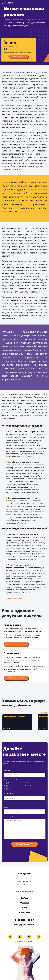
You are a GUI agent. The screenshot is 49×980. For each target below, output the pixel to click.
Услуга (6, 807)
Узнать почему (15, 598)
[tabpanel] (19, 722)
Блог (24, 908)
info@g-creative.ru (24, 925)
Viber (9, 789)
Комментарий (8, 817)
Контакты (24, 913)
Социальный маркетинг (24, 885)
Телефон (30, 783)
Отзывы (24, 903)
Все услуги (44, 712)
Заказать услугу (19, 56)
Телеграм (10, 783)
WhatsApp (11, 786)
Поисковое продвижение (24, 878)
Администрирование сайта (24, 891)
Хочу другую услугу (16, 678)
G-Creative (7, 3)
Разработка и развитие (24, 888)
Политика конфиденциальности (24, 942)
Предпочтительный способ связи (15, 780)
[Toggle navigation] (45, 3)
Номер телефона (9, 794)
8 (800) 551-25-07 (24, 920)
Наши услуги (24, 874)
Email (29, 786)
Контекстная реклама (24, 881)
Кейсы (25, 898)
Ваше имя (7, 770)
